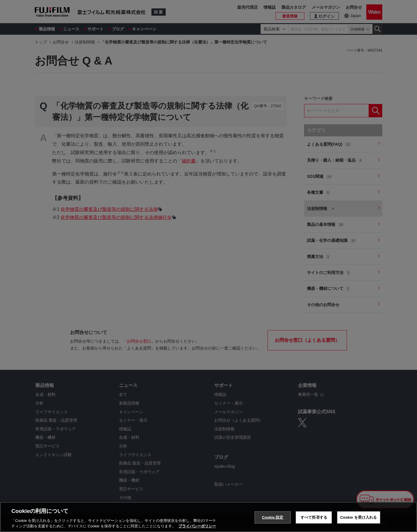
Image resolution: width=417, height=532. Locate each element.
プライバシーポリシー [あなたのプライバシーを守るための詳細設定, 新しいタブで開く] (197, 526)
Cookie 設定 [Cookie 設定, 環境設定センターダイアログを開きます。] (272, 517)
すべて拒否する (314, 517)
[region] (209, 517)
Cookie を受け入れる (359, 517)
